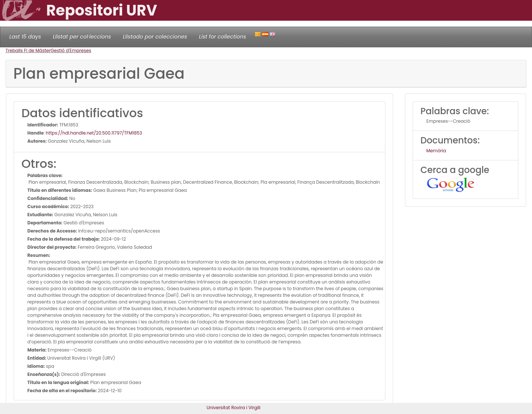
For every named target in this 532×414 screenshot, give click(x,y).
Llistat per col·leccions (82, 37)
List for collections (222, 37)
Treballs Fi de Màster (28, 50)
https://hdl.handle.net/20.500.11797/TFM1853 (94, 133)
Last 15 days (25, 37)
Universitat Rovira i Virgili (233, 408)
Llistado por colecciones (155, 37)
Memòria (436, 151)
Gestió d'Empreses (71, 50)
